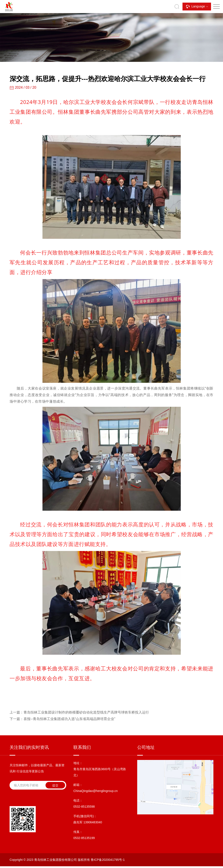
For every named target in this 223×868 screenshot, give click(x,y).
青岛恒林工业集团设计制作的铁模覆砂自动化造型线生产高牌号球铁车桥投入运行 (79, 712)
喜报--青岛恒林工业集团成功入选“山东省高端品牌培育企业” (62, 719)
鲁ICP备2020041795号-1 (108, 860)
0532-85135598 (84, 807)
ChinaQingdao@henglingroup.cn (95, 791)
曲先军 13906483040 (88, 822)
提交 (55, 785)
